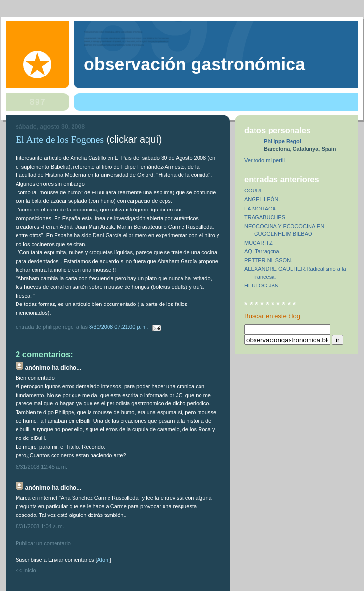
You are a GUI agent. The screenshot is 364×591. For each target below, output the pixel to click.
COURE (254, 191)
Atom (104, 560)
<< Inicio (26, 570)
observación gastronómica (194, 64)
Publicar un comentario (43, 543)
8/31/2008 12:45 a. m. (41, 467)
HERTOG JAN (262, 286)
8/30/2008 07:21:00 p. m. (119, 327)
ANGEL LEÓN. (262, 199)
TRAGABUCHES (265, 217)
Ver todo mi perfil (264, 160)
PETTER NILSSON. (268, 260)
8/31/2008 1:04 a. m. (40, 526)
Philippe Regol (282, 141)
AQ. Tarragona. (263, 251)
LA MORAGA (260, 209)
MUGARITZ (258, 243)
